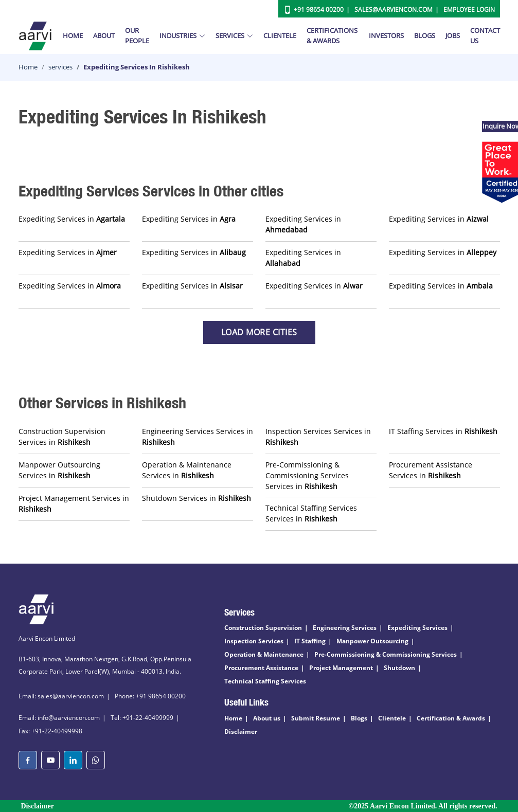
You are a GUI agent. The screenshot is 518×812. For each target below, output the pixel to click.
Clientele (280, 35)
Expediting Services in (72, 219)
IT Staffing (310, 641)
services (60, 67)
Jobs (453, 35)
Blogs (425, 35)
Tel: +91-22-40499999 (142, 718)
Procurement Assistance (261, 668)
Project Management (341, 668)
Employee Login (469, 10)
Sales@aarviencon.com (394, 10)
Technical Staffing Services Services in (311, 513)
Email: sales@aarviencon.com (61, 696)
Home (73, 35)
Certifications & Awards (332, 35)
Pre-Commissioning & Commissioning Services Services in (307, 475)
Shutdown (399, 668)
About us (267, 718)
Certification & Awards (451, 718)
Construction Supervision (263, 628)
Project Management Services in (74, 503)
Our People (137, 35)
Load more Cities (259, 332)
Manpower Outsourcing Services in (59, 470)
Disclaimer (241, 732)
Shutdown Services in (197, 498)
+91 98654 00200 (319, 10)
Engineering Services (345, 628)
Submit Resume (316, 718)
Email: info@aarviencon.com (59, 718)
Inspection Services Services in (318, 437)
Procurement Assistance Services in (431, 470)
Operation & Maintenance (264, 654)
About (104, 35)
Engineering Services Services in (198, 437)
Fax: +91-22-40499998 (50, 731)
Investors (386, 35)
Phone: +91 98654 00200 (150, 696)
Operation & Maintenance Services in (187, 470)
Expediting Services (417, 628)
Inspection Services (254, 641)
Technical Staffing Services (265, 681)
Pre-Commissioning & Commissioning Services (386, 654)
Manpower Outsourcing (372, 641)
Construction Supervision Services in (62, 437)
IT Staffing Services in (443, 431)
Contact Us (485, 35)
